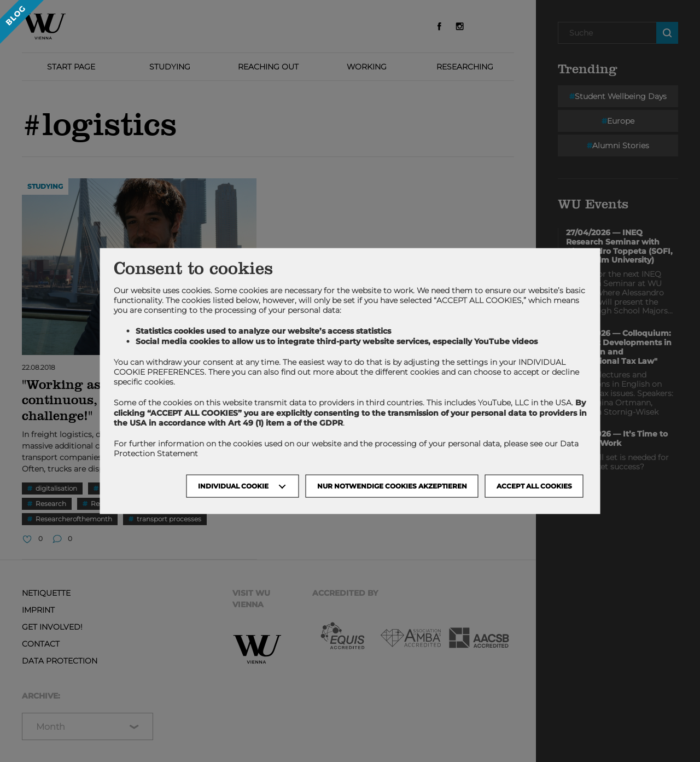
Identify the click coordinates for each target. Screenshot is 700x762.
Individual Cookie (233, 486)
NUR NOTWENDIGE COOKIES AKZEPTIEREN (392, 486)
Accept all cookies (534, 486)
